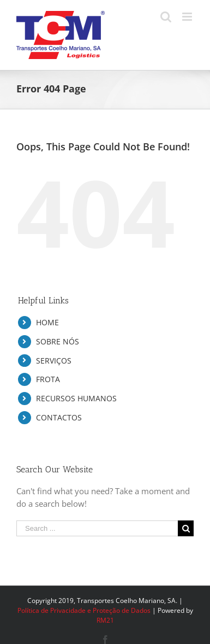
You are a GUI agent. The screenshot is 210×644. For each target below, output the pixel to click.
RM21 (105, 620)
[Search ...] (97, 528)
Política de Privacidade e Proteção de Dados (84, 610)
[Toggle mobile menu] (188, 17)
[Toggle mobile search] (166, 17)
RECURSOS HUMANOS (76, 398)
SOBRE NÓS (58, 341)
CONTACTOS (59, 417)
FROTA (48, 379)
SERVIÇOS (54, 361)
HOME (47, 322)
